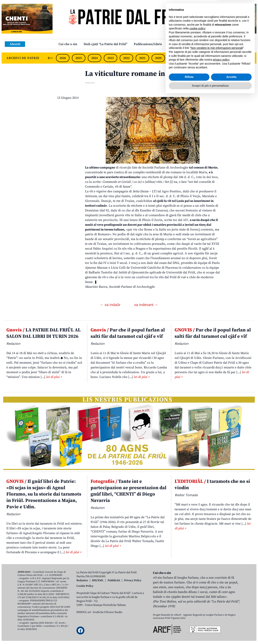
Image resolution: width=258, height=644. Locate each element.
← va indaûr (111, 305)
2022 (126, 58)
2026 (63, 58)
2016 (222, 58)
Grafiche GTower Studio (108, 612)
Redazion (82, 580)
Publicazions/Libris (148, 44)
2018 (190, 58)
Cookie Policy (85, 586)
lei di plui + (54, 377)
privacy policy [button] (221, 607)
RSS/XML (98, 580)
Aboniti (15, 44)
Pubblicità (114, 580)
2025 (79, 58)
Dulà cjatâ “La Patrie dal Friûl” (106, 44)
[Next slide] (250, 58)
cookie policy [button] (197, 576)
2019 (174, 58)
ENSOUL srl (84, 612)
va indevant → (146, 305)
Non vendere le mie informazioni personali (217, 596)
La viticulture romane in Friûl (134, 74)
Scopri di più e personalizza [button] (210, 633)
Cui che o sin (68, 44)
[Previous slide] (50, 58)
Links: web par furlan (184, 44)
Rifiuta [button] (189, 625)
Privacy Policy (133, 580)
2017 (206, 58)
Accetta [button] (231, 625)
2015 (238, 58)
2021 (142, 58)
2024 (95, 58)
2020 (158, 58)
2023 (110, 58)
